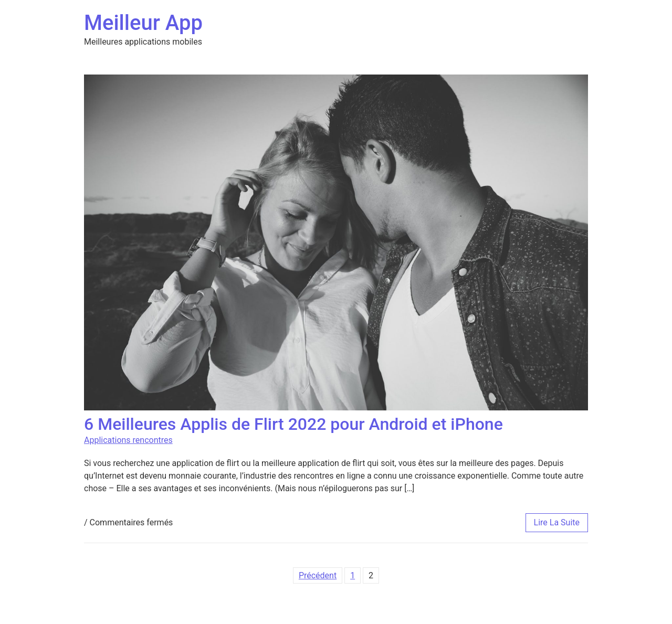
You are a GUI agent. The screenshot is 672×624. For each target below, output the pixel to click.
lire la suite (557, 522)
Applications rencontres (128, 440)
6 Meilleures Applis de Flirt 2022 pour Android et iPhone (293, 424)
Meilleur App (143, 23)
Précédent (318, 575)
